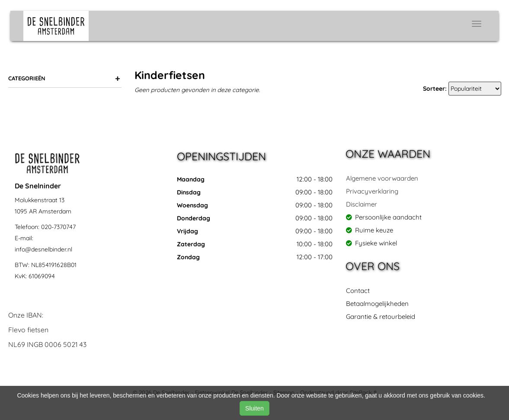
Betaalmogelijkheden (377, 304)
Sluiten (254, 408)
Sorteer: (435, 89)
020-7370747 (58, 227)
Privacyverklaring (372, 191)
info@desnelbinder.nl (43, 249)
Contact (358, 291)
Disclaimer (362, 204)
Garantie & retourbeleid (381, 317)
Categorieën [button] (64, 78)
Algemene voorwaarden (382, 178)
